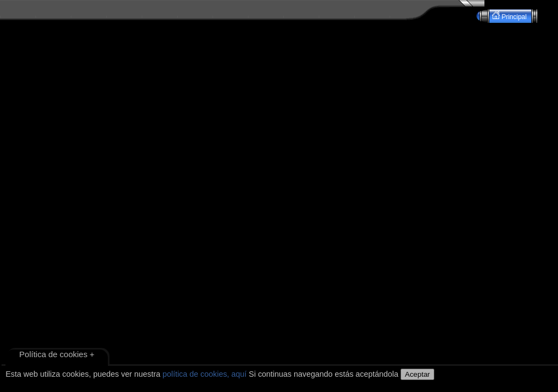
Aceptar (417, 374)
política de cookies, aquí (204, 374)
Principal (510, 16)
